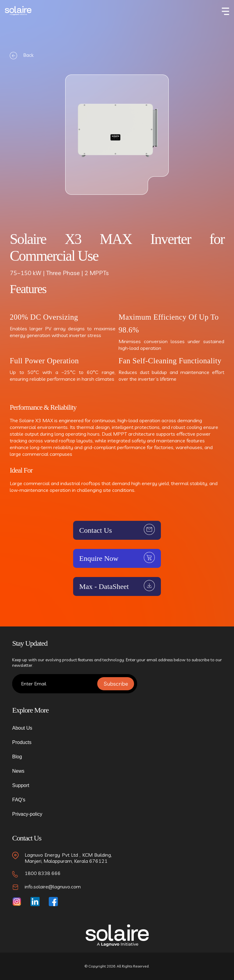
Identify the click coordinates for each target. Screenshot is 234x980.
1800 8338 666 (43, 873)
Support (21, 785)
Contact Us (96, 530)
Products (22, 742)
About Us (22, 728)
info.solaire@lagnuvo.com (53, 887)
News (18, 771)
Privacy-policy (27, 814)
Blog (17, 757)
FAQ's (19, 800)
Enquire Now (99, 558)
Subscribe (116, 684)
